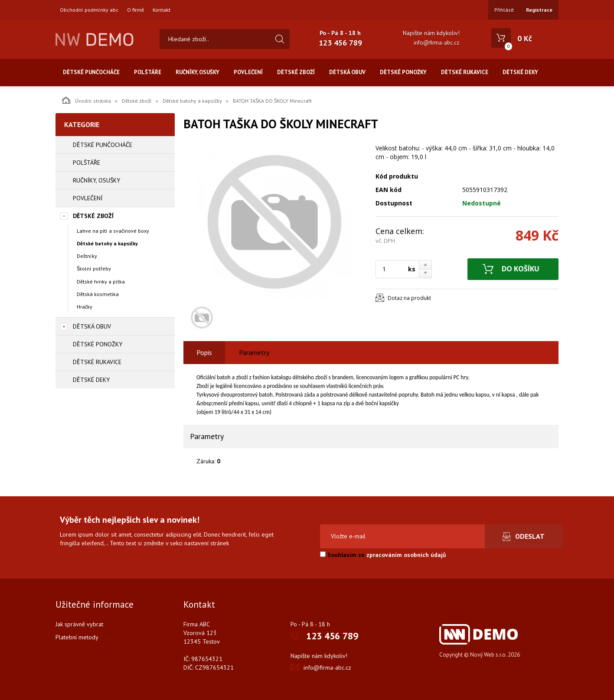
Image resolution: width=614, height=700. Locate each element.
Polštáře (148, 72)
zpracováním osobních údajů (406, 555)
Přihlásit (504, 10)
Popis (204, 352)
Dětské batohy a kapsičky (192, 101)
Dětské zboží (296, 72)
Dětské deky (520, 72)
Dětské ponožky (403, 72)
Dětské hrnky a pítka (101, 282)
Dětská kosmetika (98, 294)
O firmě (136, 10)
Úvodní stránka (87, 100)
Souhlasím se (383, 555)
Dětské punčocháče (91, 72)
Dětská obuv (347, 72)
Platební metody (77, 637)
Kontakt (162, 10)
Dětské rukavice (465, 72)
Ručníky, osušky (198, 72)
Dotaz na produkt (409, 298)
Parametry (254, 352)
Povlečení (248, 72)
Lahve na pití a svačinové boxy (113, 231)
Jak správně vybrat (79, 624)
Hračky (85, 307)
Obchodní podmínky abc (89, 10)
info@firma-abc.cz (436, 43)
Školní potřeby (94, 269)
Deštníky (87, 256)
